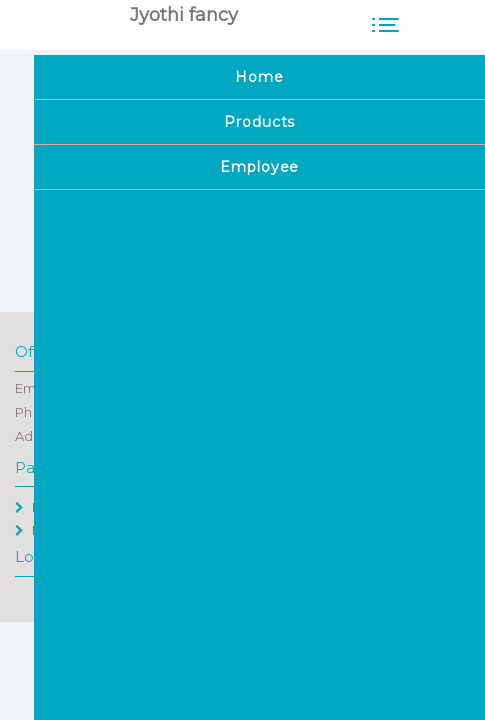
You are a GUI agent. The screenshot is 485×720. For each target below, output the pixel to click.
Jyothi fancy (184, 15)
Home (44, 507)
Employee (57, 530)
